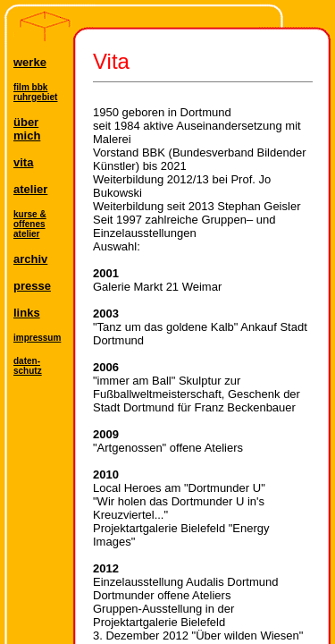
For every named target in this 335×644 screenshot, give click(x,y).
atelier (30, 189)
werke (30, 62)
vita (23, 162)
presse (32, 286)
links (27, 313)
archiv (30, 259)
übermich (27, 129)
